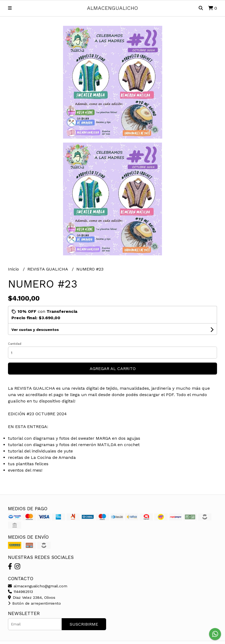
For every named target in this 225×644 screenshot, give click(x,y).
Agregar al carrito (113, 369)
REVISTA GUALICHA (48, 269)
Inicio (14, 269)
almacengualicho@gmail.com (38, 586)
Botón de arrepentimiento (34, 603)
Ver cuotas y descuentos (35, 330)
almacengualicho (112, 8)
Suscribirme (84, 624)
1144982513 (20, 592)
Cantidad (15, 344)
